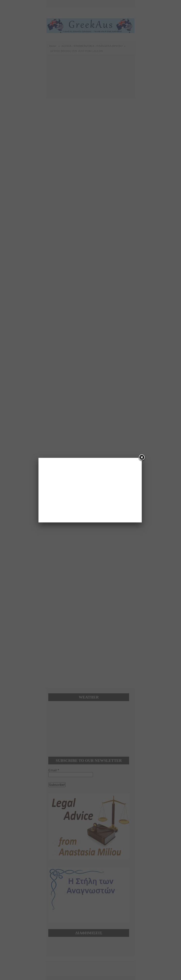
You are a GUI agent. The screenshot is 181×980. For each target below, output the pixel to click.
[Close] (142, 458)
